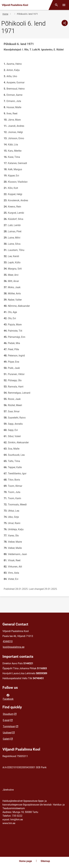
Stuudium (8, 714)
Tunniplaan (9, 726)
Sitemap (45, 861)
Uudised (7, 733)
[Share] (65, 23)
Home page (26, 861)
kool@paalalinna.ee (14, 647)
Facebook (8, 697)
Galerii (6, 739)
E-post (6, 720)
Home (5, 14)
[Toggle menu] (64, 5)
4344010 (8, 641)
